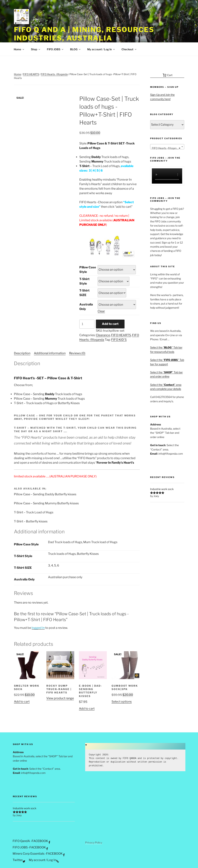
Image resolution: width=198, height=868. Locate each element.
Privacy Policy (94, 842)
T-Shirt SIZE (84, 293)
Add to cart (110, 324)
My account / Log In (101, 49)
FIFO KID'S (119, 340)
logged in (38, 628)
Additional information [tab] (50, 353)
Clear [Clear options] (101, 311)
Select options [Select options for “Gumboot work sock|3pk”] (122, 702)
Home (19, 49)
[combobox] (167, 147)
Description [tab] (22, 353)
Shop (36, 49)
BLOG (76, 49)
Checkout (129, 49)
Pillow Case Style (88, 270)
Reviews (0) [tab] (77, 353)
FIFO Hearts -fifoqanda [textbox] (166, 148)
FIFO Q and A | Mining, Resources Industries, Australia (84, 34)
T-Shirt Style (84, 281)
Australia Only (86, 307)
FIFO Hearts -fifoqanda (54, 74)
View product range (60, 698)
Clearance (103, 335)
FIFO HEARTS (31, 74)
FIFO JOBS (55, 49)
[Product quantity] (87, 324)
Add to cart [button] (22, 702)
